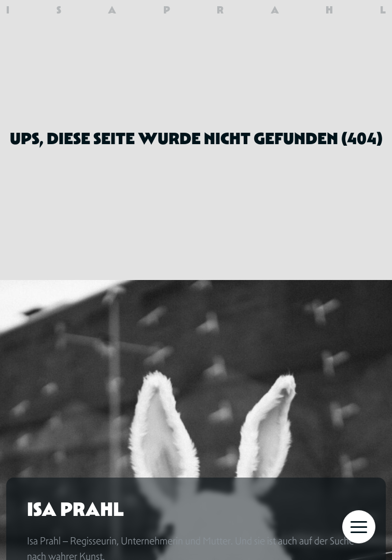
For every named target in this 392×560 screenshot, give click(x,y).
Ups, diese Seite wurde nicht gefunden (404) (196, 138)
